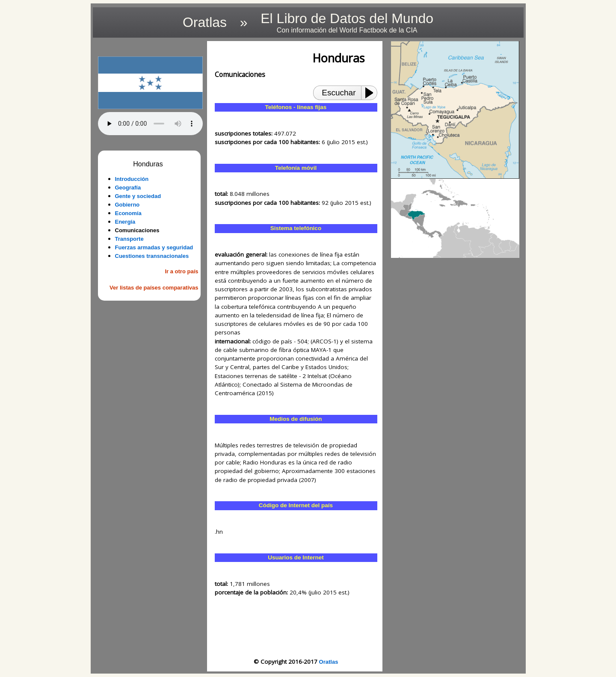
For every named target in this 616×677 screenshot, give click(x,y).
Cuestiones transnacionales (152, 256)
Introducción (132, 179)
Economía (128, 213)
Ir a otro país (181, 271)
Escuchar (339, 93)
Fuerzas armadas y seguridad (154, 247)
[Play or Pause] (372, 93)
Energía (125, 222)
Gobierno (127, 205)
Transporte (129, 239)
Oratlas (329, 662)
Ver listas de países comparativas (154, 288)
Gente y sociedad (138, 196)
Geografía (128, 188)
